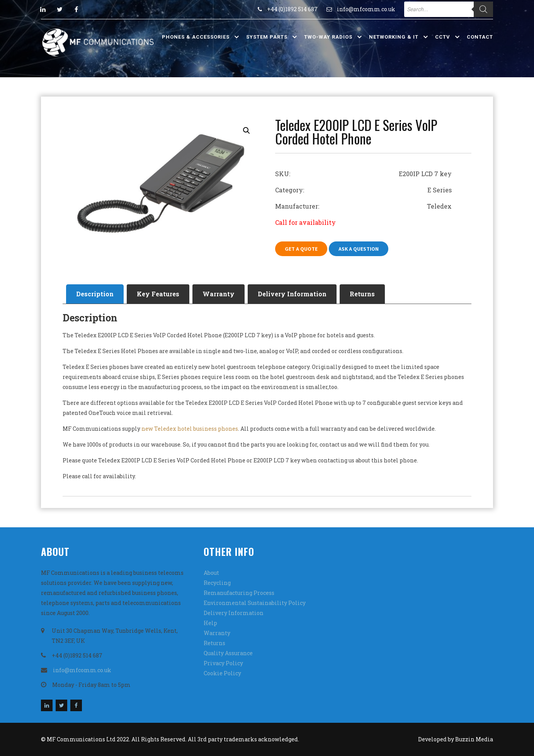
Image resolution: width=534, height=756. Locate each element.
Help (210, 623)
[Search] (483, 9)
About (211, 573)
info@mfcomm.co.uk (366, 9)
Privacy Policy (223, 663)
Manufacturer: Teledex (363, 206)
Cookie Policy (222, 673)
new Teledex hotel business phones (190, 429)
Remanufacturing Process (239, 593)
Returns (362, 294)
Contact (480, 37)
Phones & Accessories (196, 37)
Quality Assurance (228, 653)
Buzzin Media (474, 739)
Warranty (219, 294)
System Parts (267, 37)
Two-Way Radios (328, 37)
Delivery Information (292, 294)
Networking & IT (394, 37)
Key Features (158, 294)
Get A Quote (301, 249)
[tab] (95, 294)
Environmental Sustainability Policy (255, 603)
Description (95, 294)
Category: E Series (363, 190)
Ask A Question (359, 249)
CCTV (443, 37)
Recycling (217, 583)
